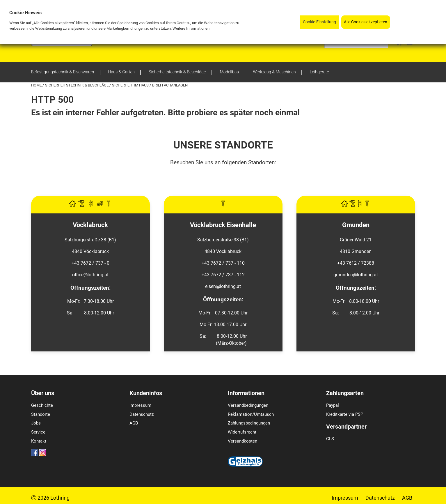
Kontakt (39, 441)
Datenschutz (142, 414)
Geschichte (42, 405)
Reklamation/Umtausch (251, 414)
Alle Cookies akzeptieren (366, 22)
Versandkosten (242, 441)
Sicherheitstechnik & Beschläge (77, 85)
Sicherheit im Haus (131, 85)
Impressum (140, 405)
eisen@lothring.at (223, 286)
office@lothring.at (90, 275)
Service (38, 432)
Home (37, 85)
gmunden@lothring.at (356, 275)
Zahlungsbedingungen (249, 423)
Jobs (36, 423)
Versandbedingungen (248, 405)
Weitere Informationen (191, 28)
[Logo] (62, 44)
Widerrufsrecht (242, 432)
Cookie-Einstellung (319, 22)
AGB (134, 423)
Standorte (41, 414)
